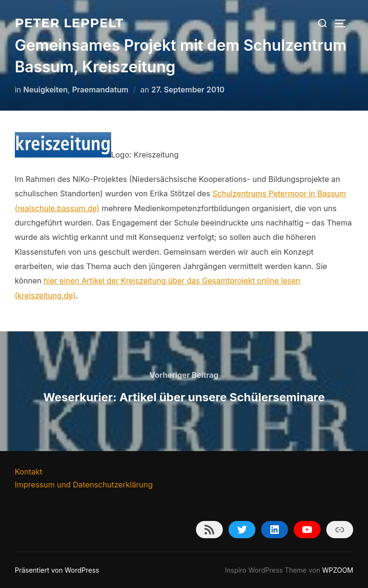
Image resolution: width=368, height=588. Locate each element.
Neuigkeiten (46, 90)
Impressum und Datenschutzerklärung (84, 485)
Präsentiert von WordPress (57, 570)
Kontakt (29, 472)
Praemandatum (100, 90)
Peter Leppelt (69, 23)
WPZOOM (338, 570)
